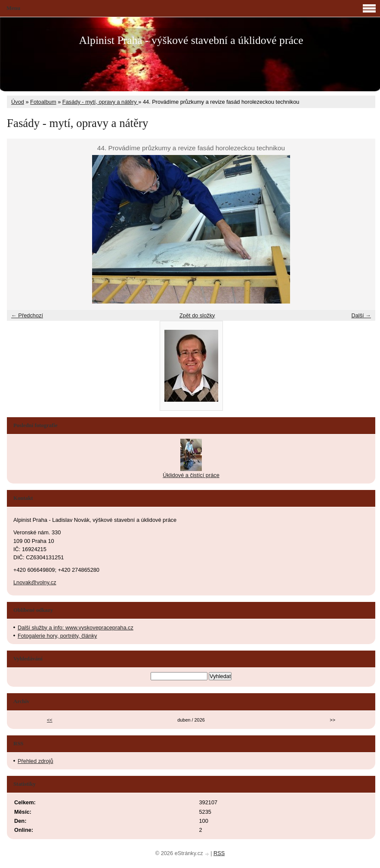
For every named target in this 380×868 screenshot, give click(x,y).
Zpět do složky (197, 315)
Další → (361, 315)
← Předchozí (27, 315)
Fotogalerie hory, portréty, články (57, 636)
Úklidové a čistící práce (191, 475)
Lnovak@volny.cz (35, 582)
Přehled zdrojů (36, 761)
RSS (219, 853)
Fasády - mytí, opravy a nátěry (100, 102)
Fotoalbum (43, 102)
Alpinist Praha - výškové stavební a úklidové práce (191, 40)
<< (50, 720)
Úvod (18, 102)
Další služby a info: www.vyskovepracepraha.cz (76, 628)
